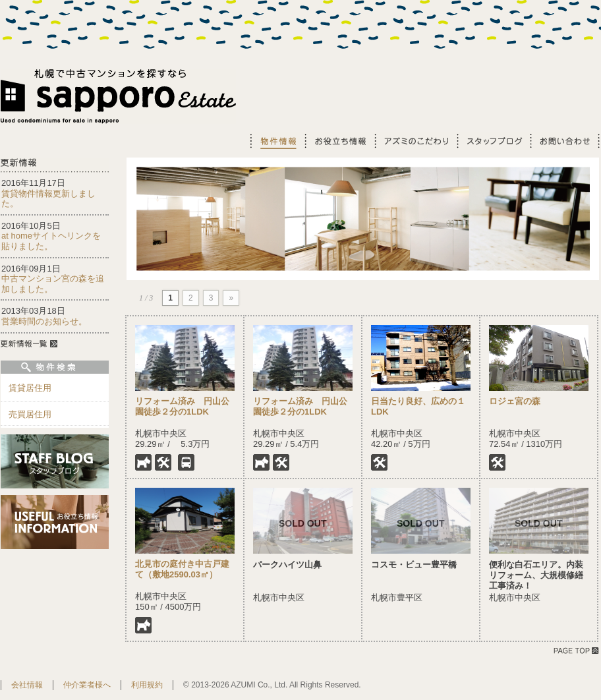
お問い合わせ (565, 141)
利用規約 (147, 685)
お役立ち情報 (339, 141)
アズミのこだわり (415, 141)
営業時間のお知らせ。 (44, 321)
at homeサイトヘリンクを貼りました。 (51, 241)
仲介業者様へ (87, 685)
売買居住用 (30, 414)
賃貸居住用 (30, 388)
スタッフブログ (493, 141)
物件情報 (276, 141)
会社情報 (27, 685)
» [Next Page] (231, 298)
